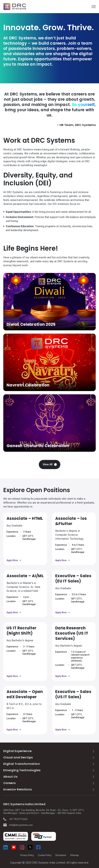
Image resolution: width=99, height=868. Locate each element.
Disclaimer (61, 855)
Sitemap (74, 855)
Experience (12, 532)
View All (48, 464)
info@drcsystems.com (21, 825)
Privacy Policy (27, 855)
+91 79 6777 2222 (18, 819)
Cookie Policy (45, 855)
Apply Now (12, 560)
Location (11, 536)
